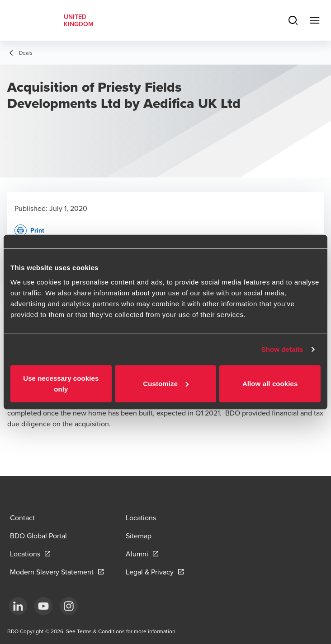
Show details (282, 349)
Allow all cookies (270, 383)
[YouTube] (43, 606)
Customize (166, 383)
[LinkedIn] (18, 606)
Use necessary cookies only (61, 383)
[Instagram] (69, 606)
